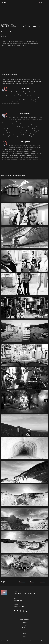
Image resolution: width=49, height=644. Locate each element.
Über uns (24, 617)
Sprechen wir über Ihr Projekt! (16, 175)
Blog (24, 633)
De (41, 2)
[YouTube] (17, 611)
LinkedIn (43, 582)
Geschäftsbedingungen (34, 641)
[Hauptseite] (4, 2)
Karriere (24, 631)
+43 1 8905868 (18, 600)
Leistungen (24, 622)
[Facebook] (20, 611)
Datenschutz (45, 641)
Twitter (32, 582)
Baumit (4, 79)
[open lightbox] (24, 191)
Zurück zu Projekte (8, 24)
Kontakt (24, 636)
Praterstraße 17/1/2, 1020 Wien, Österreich (24, 593)
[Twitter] (14, 611)
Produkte (24, 628)
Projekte (24, 625)
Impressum (23, 641)
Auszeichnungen (24, 619)
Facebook (22, 582)
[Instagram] (23, 611)
